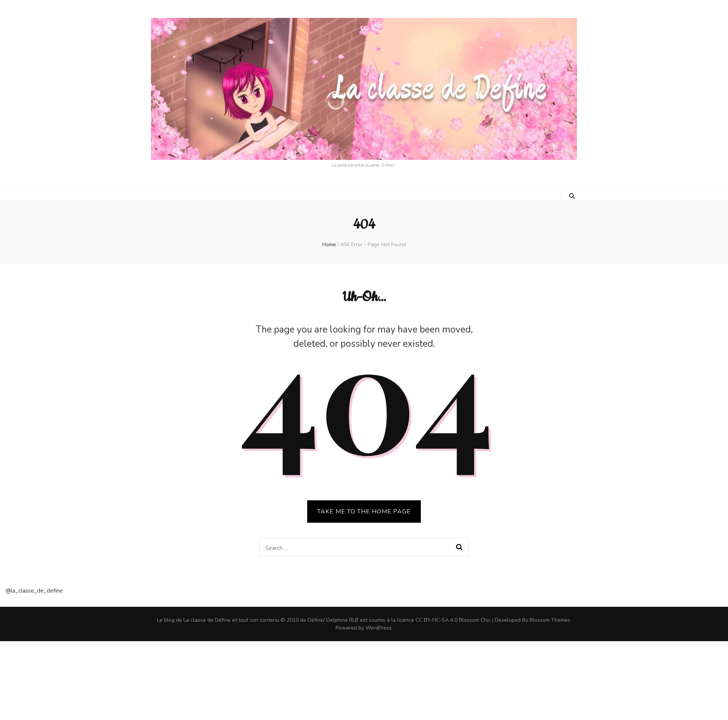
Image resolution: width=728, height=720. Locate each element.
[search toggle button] (572, 196)
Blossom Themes (550, 620)
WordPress (379, 628)
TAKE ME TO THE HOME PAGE (364, 512)
